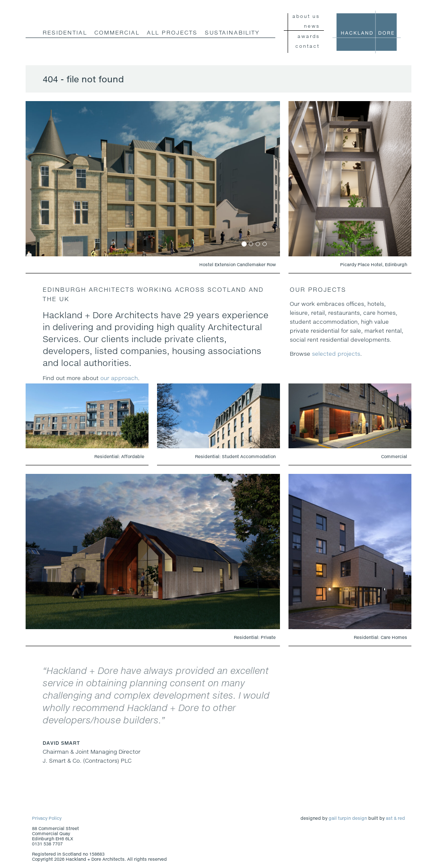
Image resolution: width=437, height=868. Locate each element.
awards (309, 36)
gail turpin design (348, 818)
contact (307, 46)
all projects (172, 32)
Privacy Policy (47, 818)
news (312, 26)
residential (65, 32)
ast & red (395, 818)
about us (306, 16)
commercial (117, 32)
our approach (119, 378)
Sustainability (232, 32)
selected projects (336, 354)
